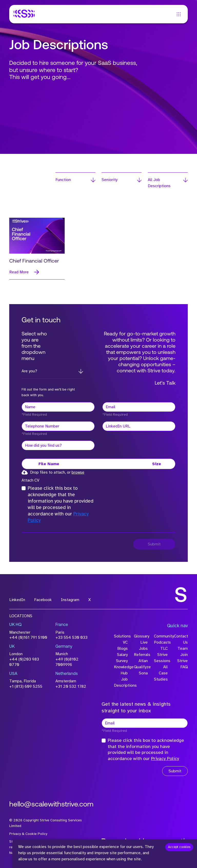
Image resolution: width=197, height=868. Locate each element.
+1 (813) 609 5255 (26, 686)
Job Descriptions (121, 682)
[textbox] (58, 407)
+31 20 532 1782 (71, 686)
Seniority (110, 180)
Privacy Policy (165, 759)
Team (183, 648)
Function (63, 180)
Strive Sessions (161, 658)
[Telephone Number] (58, 426)
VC (125, 642)
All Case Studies (161, 673)
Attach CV (30, 480)
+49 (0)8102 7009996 (67, 662)
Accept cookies (179, 847)
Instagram (70, 600)
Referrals (141, 655)
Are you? (29, 371)
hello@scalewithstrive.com (51, 805)
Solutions (121, 636)
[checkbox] (24, 488)
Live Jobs (143, 645)
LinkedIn (17, 600)
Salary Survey (122, 658)
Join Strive (183, 658)
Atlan (143, 661)
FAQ (184, 667)
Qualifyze (141, 667)
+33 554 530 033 (71, 637)
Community (161, 636)
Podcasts (161, 642)
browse (78, 472)
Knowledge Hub (121, 670)
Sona (143, 673)
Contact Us (181, 639)
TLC (164, 648)
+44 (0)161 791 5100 (28, 637)
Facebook (43, 600)
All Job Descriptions (159, 183)
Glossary (141, 636)
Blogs (122, 648)
